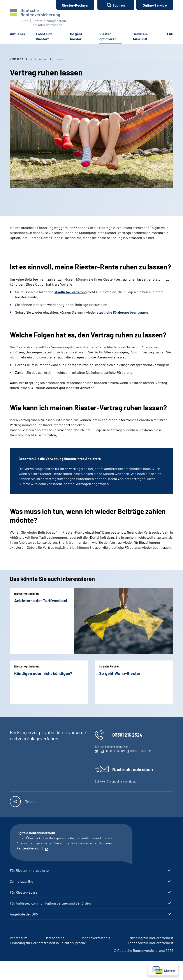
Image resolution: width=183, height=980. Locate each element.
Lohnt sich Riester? (44, 36)
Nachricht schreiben (133, 769)
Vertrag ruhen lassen (51, 59)
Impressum (18, 938)
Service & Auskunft (140, 36)
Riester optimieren (108, 36)
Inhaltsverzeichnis (96, 938)
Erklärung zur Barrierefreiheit (150, 938)
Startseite (17, 59)
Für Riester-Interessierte (29, 870)
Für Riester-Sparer (24, 892)
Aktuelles (17, 34)
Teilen (30, 802)
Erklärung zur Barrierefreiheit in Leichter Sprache (48, 943)
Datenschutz (54, 938)
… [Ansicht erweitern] (31, 59)
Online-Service (155, 5)
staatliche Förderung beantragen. (123, 312)
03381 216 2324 (127, 735)
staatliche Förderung (70, 292)
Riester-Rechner (75, 5)
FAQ (170, 34)
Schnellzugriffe (22, 881)
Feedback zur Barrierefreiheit (150, 943)
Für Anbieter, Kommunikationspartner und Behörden (50, 903)
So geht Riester (76, 36)
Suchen (119, 5)
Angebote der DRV (24, 914)
